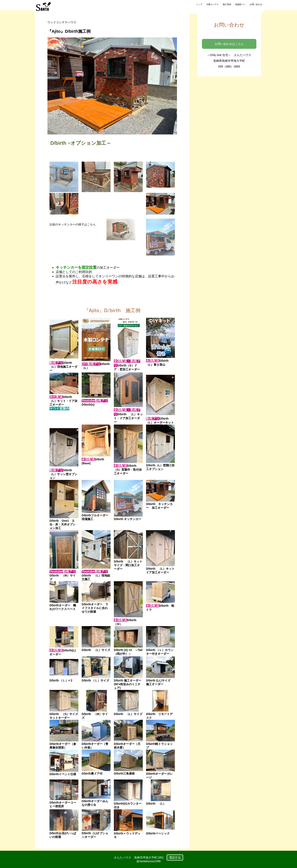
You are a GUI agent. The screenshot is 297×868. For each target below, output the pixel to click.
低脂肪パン (240, 4)
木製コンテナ (212, 4)
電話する (175, 857)
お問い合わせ (256, 4)
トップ (199, 4)
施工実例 (227, 4)
